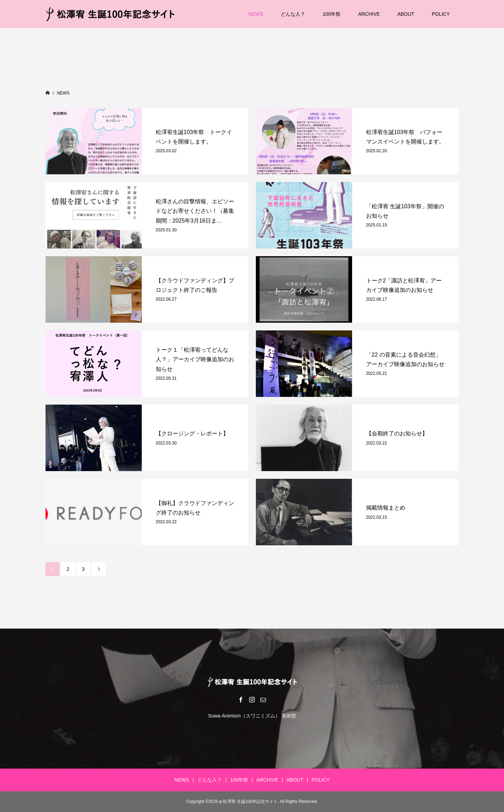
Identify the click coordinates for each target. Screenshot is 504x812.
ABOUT (406, 14)
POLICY (441, 14)
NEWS (256, 14)
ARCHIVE (369, 14)
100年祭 (332, 14)
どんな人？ (293, 14)
